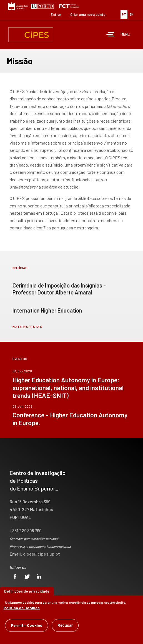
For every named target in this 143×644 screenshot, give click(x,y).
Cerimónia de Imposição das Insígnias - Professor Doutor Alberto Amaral (59, 289)
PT (124, 14)
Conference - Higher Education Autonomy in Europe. (70, 419)
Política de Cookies (22, 608)
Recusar (65, 625)
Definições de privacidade (27, 591)
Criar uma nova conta (88, 14)
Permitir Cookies (27, 625)
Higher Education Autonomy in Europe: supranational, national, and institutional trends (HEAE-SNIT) (68, 388)
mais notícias (28, 326)
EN (131, 14)
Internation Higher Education (47, 310)
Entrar (56, 14)
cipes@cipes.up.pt (42, 554)
